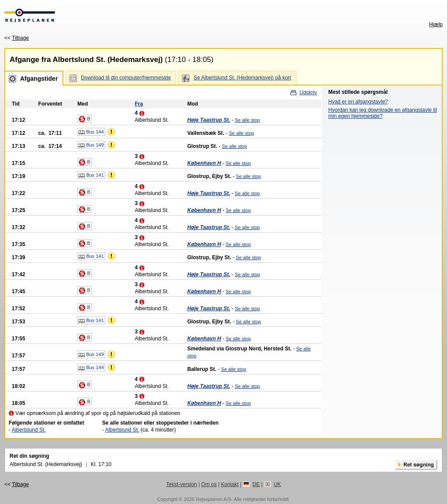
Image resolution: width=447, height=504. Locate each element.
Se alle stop (247, 120)
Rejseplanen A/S (213, 499)
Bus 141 (91, 175)
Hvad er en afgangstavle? (358, 102)
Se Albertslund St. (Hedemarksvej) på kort (242, 78)
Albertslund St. (29, 430)
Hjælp (436, 24)
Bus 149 (91, 145)
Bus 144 (91, 132)
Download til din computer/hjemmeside (126, 78)
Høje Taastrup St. (209, 120)
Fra (139, 104)
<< (17, 38)
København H (204, 163)
